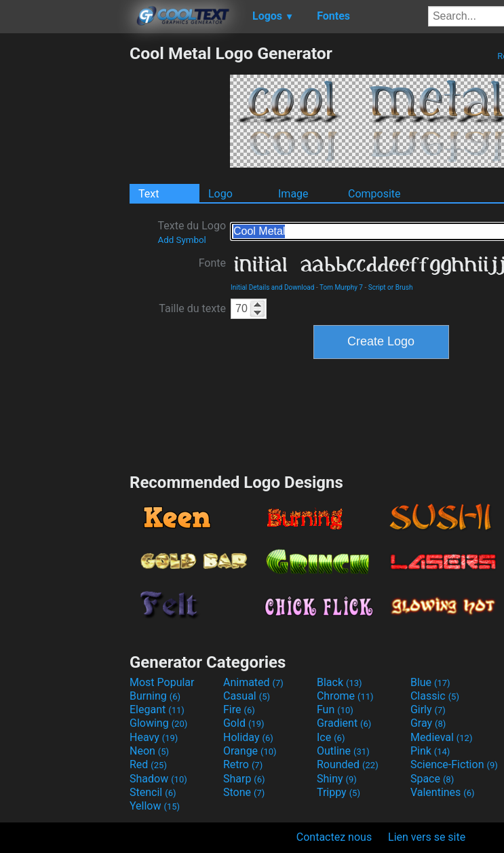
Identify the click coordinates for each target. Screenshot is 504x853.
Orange (250, 751)
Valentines (443, 792)
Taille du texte (192, 308)
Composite (374, 194)
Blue (430, 682)
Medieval (442, 737)
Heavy (154, 737)
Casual (247, 696)
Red (148, 764)
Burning (155, 696)
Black (340, 682)
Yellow (155, 806)
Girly (428, 709)
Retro (243, 764)
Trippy (338, 792)
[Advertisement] (64, 247)
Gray (428, 723)
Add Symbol (181, 240)
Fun (335, 709)
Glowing (158, 723)
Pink (430, 751)
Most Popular (162, 682)
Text (149, 194)
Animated (253, 682)
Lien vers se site (427, 837)
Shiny (337, 779)
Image (293, 194)
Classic (435, 696)
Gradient (344, 723)
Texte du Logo (192, 232)
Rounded (348, 764)
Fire (239, 709)
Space (432, 779)
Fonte (212, 263)
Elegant (157, 709)
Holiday (248, 737)
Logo (220, 194)
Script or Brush (391, 287)
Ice (331, 737)
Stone (244, 792)
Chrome (345, 696)
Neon (149, 751)
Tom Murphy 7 (341, 287)
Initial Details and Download (272, 287)
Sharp (244, 779)
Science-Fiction (454, 764)
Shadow (158, 779)
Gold (244, 723)
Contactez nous (334, 837)
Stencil (153, 792)
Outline (343, 751)
